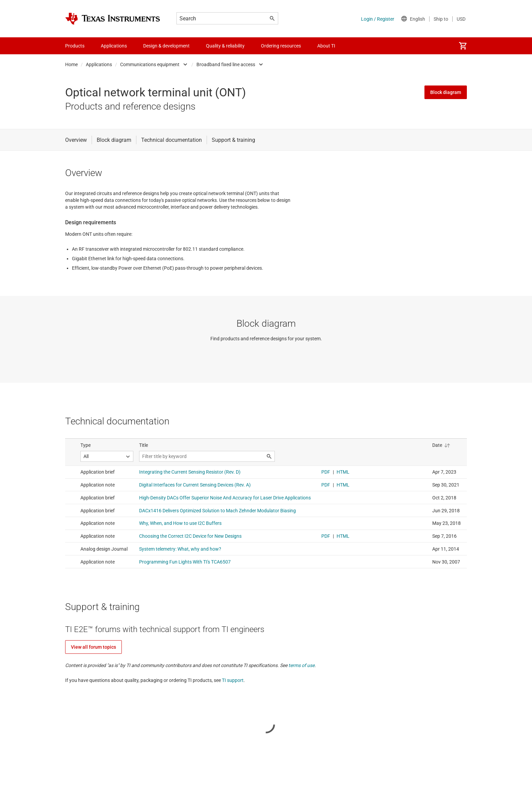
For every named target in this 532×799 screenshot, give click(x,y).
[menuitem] (463, 46)
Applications (99, 64)
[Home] (113, 19)
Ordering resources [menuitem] (281, 46)
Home (71, 64)
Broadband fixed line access (226, 64)
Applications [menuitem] (114, 46)
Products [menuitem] (75, 46)
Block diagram (446, 92)
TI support (233, 680)
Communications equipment (150, 64)
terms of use (301, 665)
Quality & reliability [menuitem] (225, 46)
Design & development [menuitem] (166, 46)
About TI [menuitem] (326, 46)
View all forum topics (93, 647)
